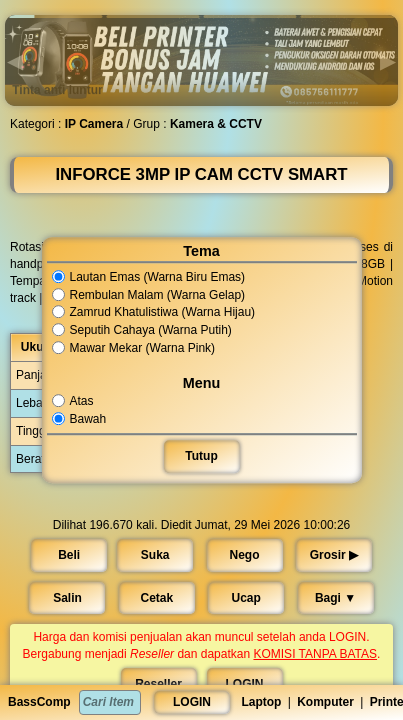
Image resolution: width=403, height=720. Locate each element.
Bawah (80, 419)
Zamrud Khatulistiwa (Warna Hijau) (154, 313)
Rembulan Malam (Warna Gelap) (149, 295)
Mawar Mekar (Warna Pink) (134, 348)
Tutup (201, 456)
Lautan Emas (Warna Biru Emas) (149, 277)
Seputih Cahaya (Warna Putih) (142, 330)
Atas (74, 401)
